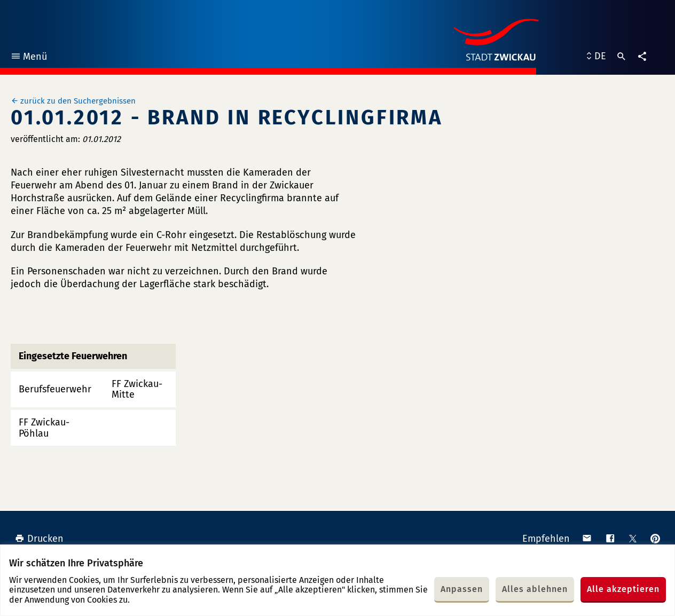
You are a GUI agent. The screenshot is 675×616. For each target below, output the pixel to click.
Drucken (39, 539)
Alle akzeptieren (623, 589)
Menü (29, 58)
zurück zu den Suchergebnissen (78, 101)
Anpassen (462, 589)
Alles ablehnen (535, 589)
